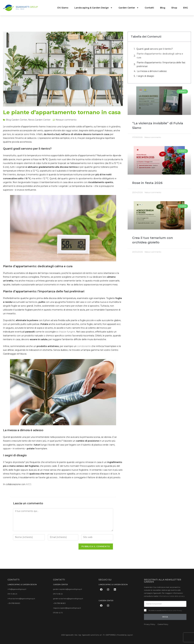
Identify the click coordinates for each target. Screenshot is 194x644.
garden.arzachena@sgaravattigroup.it (68, 599)
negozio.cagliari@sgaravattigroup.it (67, 608)
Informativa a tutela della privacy (172, 596)
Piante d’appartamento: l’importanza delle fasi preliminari (161, 64)
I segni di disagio (145, 76)
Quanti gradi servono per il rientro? (155, 49)
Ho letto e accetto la (165, 610)
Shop (174, 8)
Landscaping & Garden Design (93, 8)
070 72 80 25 (12, 594)
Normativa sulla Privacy (173, 610)
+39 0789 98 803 (14, 603)
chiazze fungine (67, 332)
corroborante (84, 346)
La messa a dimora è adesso (152, 71)
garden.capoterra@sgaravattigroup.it (68, 589)
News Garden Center (39, 120)
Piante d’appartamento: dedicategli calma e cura (160, 56)
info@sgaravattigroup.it (17, 589)
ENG (186, 8)
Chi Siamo (63, 8)
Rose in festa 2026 (147, 183)
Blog (163, 8)
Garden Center (129, 8)
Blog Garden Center (17, 120)
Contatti (149, 8)
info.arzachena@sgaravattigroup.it (21, 599)
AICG (29, 484)
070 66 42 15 (58, 613)
